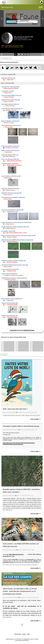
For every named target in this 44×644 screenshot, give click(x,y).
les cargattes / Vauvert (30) (8, 231)
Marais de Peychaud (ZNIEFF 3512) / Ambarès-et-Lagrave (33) (17, 240)
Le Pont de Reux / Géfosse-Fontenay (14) (12, 109)
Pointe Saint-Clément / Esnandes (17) (11, 125)
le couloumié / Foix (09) (7, 91)
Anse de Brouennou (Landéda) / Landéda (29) (13, 197)
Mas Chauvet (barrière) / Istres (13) (10, 104)
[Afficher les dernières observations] (9, 62)
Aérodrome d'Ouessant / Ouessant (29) (11, 193)
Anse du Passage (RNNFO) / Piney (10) (11, 95)
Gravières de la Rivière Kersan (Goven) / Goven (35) (15, 265)
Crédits (28, 634)
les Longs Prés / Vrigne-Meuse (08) (10, 87)
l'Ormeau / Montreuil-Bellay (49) (10, 303)
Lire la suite (35, 419)
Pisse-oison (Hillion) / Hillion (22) (10, 155)
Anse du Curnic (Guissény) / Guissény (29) (12, 210)
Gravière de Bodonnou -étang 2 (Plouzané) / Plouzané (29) (16, 222)
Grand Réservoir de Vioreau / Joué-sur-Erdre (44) (14, 278)
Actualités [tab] (4, 355)
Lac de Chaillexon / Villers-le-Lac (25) (11, 176)
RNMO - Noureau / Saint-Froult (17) (10, 150)
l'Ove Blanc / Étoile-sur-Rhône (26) (10, 189)
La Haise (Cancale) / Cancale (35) (10, 269)
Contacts (24, 634)
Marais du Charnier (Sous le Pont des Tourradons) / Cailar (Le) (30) (19, 235)
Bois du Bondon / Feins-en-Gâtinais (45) (12, 299)
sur (8, 554)
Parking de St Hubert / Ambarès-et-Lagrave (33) (14, 261)
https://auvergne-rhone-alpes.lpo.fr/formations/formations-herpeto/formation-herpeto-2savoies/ (19, 444)
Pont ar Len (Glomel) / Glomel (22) (10, 159)
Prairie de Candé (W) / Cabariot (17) (11, 146)
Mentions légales (18, 634)
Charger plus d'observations (22, 331)
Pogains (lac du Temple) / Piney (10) (11, 100)
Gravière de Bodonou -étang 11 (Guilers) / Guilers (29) (15, 227)
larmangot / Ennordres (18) (8, 78)
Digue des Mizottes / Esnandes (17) (10, 121)
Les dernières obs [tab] (6, 59)
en (42, 7)
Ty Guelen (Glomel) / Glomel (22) (10, 164)
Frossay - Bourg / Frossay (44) (9, 274)
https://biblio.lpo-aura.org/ (16, 554)
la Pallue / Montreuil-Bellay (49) (9, 316)
